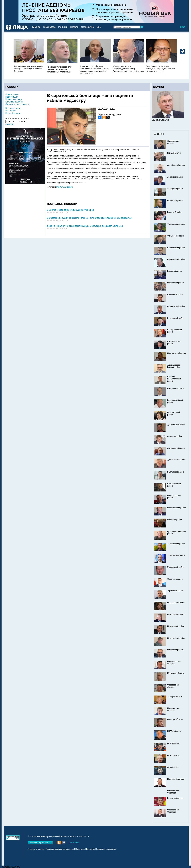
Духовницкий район (176, 425)
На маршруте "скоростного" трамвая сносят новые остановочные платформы (59, 69)
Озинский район (175, 520)
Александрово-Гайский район (174, 366)
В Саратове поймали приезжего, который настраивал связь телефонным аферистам (89, 218)
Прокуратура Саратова (173, 792)
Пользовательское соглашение (60, 849)
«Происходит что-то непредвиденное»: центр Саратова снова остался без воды (128, 69)
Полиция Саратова (176, 779)
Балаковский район (176, 248)
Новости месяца (14, 99)
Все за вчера (12, 111)
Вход (183, 27)
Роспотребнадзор (175, 798)
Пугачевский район (176, 626)
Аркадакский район (176, 448)
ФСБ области (173, 756)
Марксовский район (176, 603)
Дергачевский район (176, 460)
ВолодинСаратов (160, 120)
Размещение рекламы (106, 849)
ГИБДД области (174, 731)
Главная (36, 27)
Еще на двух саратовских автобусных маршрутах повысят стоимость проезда (161, 69)
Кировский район (175, 200)
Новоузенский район (177, 353)
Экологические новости (17, 104)
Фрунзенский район (176, 224)
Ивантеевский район (177, 508)
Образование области (173, 686)
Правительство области (174, 663)
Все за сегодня (13, 108)
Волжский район (175, 212)
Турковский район (175, 591)
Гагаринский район (176, 389)
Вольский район (174, 271)
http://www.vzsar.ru (65, 187)
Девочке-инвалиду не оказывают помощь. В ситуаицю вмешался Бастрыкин (28, 69)
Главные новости (14, 102)
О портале (80, 849)
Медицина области (176, 673)
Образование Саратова (173, 811)
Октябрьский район (176, 165)
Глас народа (49, 27)
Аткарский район (175, 436)
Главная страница (36, 849)
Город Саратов (174, 153)
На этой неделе (13, 113)
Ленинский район (175, 177)
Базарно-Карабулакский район (174, 379)
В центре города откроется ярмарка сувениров (70, 210)
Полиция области (175, 719)
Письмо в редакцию (40, 843)
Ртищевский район (176, 318)
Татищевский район (176, 555)
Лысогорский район (176, 544)
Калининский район (176, 306)
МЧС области (173, 744)
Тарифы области (175, 697)
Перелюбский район (176, 638)
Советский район (175, 579)
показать (10, 124)
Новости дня (12, 97)
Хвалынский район (176, 567)
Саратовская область (173, 142)
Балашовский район (176, 259)
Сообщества (87, 27)
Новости (74, 27)
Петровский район (175, 283)
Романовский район (176, 615)
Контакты (90, 849)
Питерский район (175, 650)
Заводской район (175, 189)
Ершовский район (175, 295)
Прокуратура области (173, 709)
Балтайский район (176, 472)
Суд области (173, 767)
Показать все (12, 94)
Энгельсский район (176, 236)
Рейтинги (63, 27)
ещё (99, 27)
